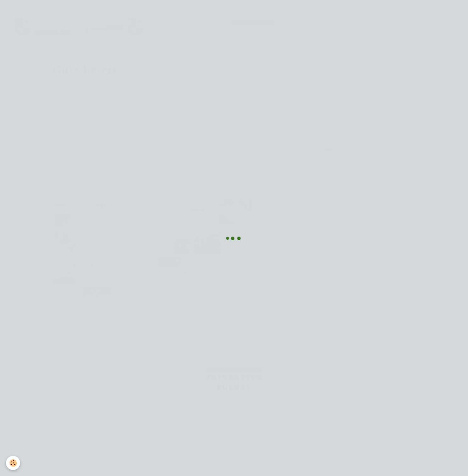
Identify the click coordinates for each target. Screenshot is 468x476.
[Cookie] (13, 463)
